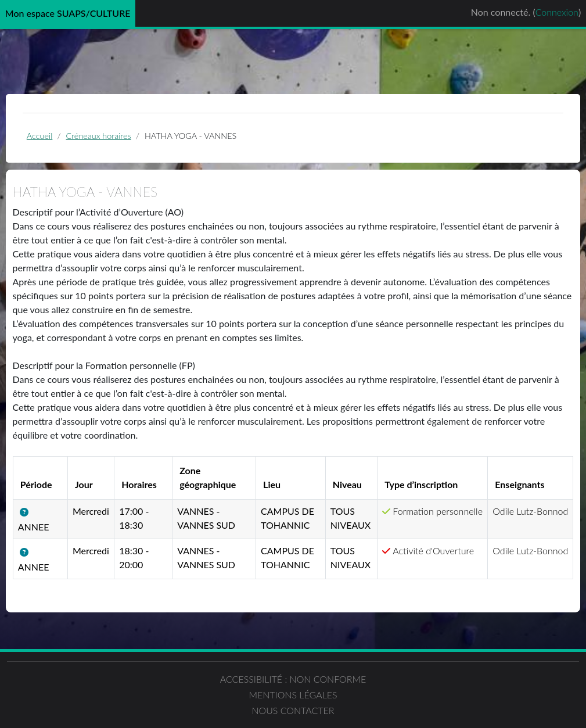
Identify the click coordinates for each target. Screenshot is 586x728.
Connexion (557, 12)
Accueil (64, 139)
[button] (59, 531)
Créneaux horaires (124, 139)
